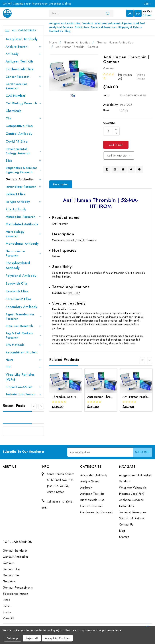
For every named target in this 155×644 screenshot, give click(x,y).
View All (8, 618)
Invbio (7, 606)
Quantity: (109, 123)
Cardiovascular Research (23, 86)
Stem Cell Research (23, 326)
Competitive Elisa (19, 126)
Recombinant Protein (22, 352)
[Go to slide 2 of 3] (41, 406)
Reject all (32, 638)
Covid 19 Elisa (17, 141)
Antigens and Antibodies (65, 23)
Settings (13, 638)
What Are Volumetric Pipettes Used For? (120, 23)
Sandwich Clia (16, 284)
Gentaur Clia (11, 575)
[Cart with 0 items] (143, 13)
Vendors (88, 23)
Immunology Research (23, 187)
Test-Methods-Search (23, 394)
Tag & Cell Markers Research (23, 335)
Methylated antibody (22, 224)
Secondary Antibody (22, 307)
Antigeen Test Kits (20, 61)
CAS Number (16, 96)
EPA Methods (23, 345)
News (23, 360)
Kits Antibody (16, 209)
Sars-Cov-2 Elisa (18, 299)
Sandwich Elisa (17, 291)
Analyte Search (23, 47)
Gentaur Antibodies (23, 179)
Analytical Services (61, 27)
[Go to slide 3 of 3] (34, 406)
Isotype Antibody (23, 202)
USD (148, 4)
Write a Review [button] (141, 77)
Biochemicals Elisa (20, 69)
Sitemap (124, 537)
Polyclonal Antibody (21, 276)
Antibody (23, 54)
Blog (67, 31)
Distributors (82, 27)
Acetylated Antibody (22, 39)
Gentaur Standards (15, 551)
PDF (23, 367)
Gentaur (8, 563)
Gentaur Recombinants (18, 588)
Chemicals (13, 111)
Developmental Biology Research (23, 151)
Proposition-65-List (23, 387)
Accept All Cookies (57, 638)
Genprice (9, 581)
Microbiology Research (23, 234)
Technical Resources (104, 27)
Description (61, 184)
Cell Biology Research (23, 103)
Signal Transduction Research (23, 317)
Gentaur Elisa (12, 569)
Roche (7, 612)
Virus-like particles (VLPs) (20, 377)
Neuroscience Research (23, 253)
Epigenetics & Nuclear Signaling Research (23, 170)
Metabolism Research (23, 217)
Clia (23, 118)
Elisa (23, 161)
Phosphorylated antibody (18, 265)
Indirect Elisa (15, 194)
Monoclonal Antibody (22, 244)
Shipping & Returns (130, 27)
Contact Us (56, 31)
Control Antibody (19, 134)
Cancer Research (23, 77)
